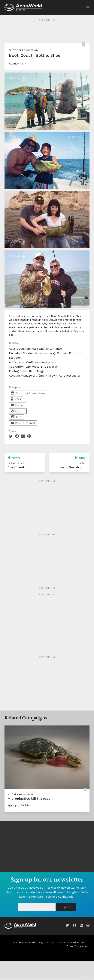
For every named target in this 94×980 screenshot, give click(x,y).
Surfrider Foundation (23, 50)
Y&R (23, 63)
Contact (50, 943)
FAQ (41, 943)
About (61, 943)
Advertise (73, 943)
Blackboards (17, 467)
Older (81, 458)
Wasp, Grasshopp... (73, 467)
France (17, 405)
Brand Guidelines (77, 946)
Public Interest (23, 423)
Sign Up (66, 907)
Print (17, 417)
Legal (84, 943)
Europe (18, 411)
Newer (14, 458)
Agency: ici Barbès (18, 805)
